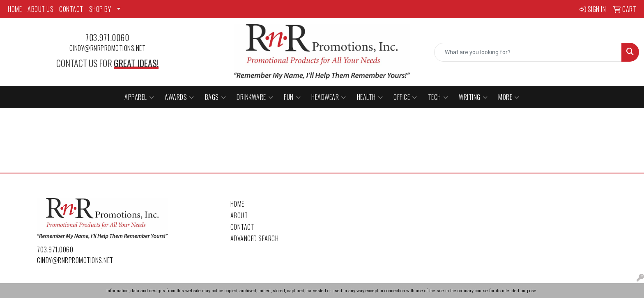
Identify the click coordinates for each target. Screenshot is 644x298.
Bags (216, 97)
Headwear (329, 97)
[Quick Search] (528, 52)
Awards (179, 97)
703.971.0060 (107, 37)
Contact (243, 227)
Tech (438, 97)
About (239, 215)
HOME (15, 9)
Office (405, 97)
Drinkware (255, 97)
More (509, 97)
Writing (473, 97)
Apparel (139, 97)
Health (370, 97)
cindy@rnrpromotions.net (108, 48)
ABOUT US (40, 9)
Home (237, 204)
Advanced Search (255, 238)
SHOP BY (100, 9)
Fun (292, 97)
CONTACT (71, 9)
